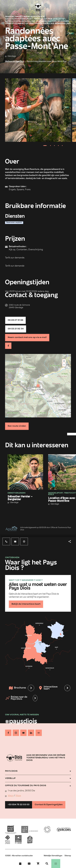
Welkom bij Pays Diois (15, 62)
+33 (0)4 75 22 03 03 (19, 805)
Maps (11, 796)
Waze (18, 796)
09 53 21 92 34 (16, 329)
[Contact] (29, 864)
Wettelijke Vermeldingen (53, 856)
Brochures (17, 688)
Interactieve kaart (48, 688)
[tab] (45, 146)
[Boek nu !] (38, 864)
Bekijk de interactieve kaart (26, 604)
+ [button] (64, 361)
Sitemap (68, 856)
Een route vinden (17, 426)
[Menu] (56, 864)
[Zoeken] (47, 864)
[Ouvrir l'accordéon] (38, 771)
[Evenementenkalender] (20, 864)
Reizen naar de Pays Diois (16, 698)
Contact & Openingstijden (49, 805)
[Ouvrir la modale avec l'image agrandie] (38, 110)
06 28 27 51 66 (15, 320)
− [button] (64, 365)
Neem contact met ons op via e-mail (27, 338)
